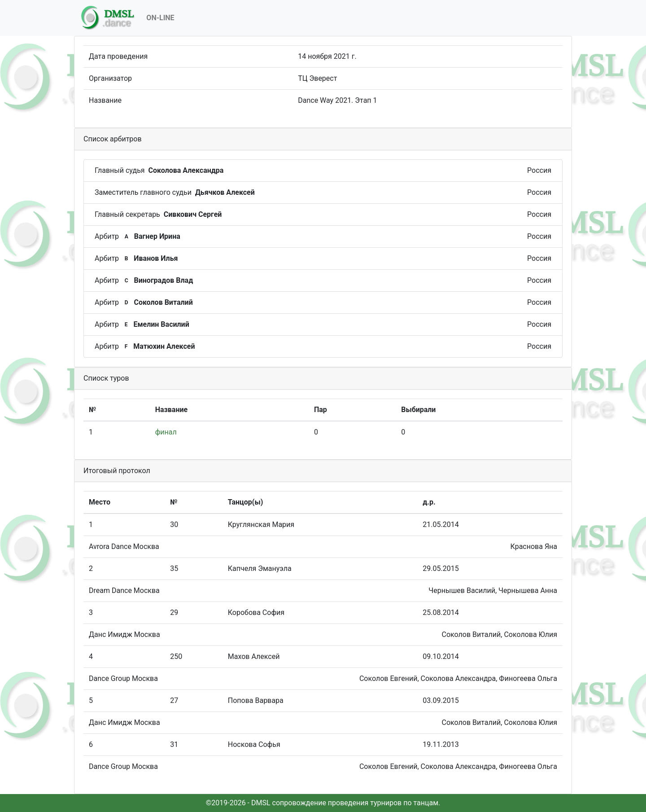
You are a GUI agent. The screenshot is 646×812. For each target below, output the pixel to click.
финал (166, 432)
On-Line (160, 18)
